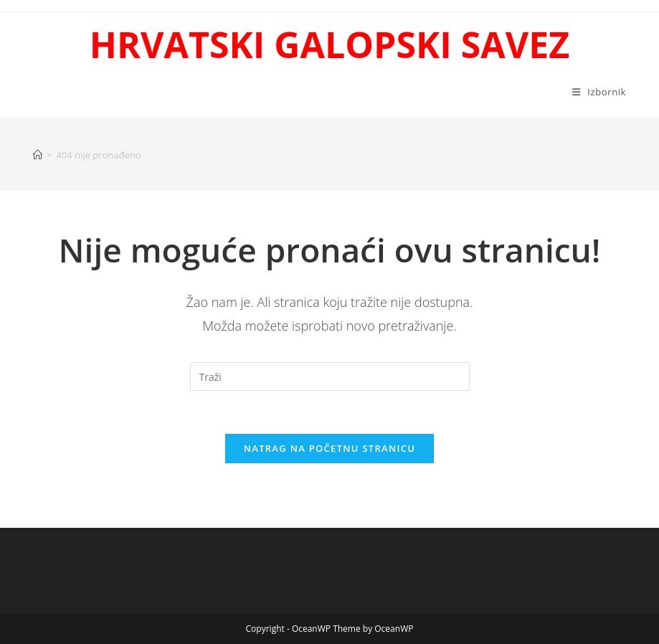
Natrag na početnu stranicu (330, 448)
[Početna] (38, 155)
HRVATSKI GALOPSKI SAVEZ (329, 44)
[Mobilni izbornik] (599, 92)
